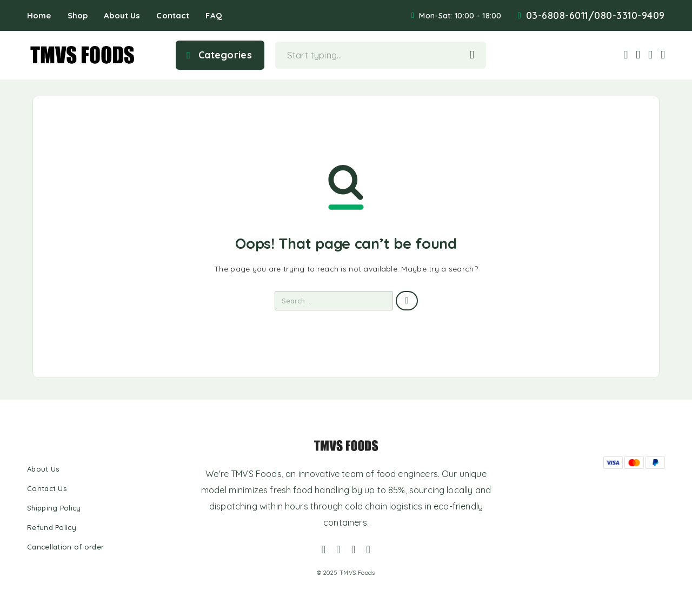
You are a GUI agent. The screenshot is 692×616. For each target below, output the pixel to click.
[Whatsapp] (354, 549)
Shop (78, 15)
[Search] (626, 55)
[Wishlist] (651, 54)
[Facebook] (324, 549)
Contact (173, 15)
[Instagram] (338, 549)
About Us (122, 15)
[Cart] (663, 54)
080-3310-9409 (630, 16)
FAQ (214, 15)
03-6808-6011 (557, 16)
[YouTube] (369, 549)
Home (39, 15)
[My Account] (638, 55)
